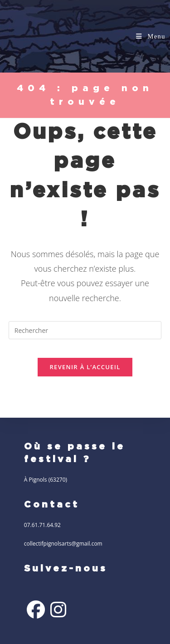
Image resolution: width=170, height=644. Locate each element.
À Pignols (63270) (46, 480)
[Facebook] (36, 610)
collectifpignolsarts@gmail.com (63, 544)
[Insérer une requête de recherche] (85, 330)
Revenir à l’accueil (85, 367)
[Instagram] (58, 610)
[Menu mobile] (151, 36)
